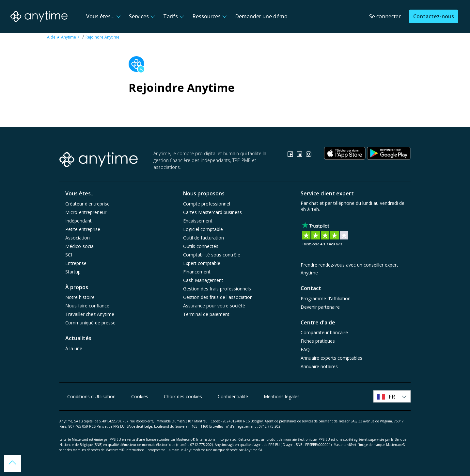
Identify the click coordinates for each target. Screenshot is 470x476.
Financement (197, 272)
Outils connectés (201, 246)
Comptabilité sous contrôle (212, 255)
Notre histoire (80, 297)
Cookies (140, 396)
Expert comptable (202, 263)
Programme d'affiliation (326, 298)
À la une (74, 348)
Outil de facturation (204, 238)
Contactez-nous (434, 16)
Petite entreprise (83, 229)
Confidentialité (233, 396)
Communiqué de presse (90, 323)
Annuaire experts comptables (331, 358)
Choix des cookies (183, 396)
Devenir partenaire (320, 307)
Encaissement (198, 221)
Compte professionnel (207, 204)
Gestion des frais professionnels (217, 289)
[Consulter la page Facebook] (291, 155)
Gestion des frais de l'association (218, 297)
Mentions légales (282, 396)
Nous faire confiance (87, 306)
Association (78, 238)
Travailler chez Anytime (90, 314)
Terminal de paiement (206, 314)
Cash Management (203, 280)
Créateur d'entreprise (87, 204)
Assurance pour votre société (214, 306)
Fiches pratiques (318, 341)
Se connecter (385, 16)
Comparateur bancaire (324, 332)
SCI (69, 255)
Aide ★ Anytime (62, 37)
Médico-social (80, 246)
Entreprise (76, 263)
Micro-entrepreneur (86, 212)
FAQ (305, 349)
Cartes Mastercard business (212, 212)
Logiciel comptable (203, 229)
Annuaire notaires (319, 366)
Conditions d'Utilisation (91, 396)
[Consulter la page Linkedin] (300, 155)
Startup (73, 272)
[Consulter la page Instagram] (308, 155)
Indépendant (78, 221)
